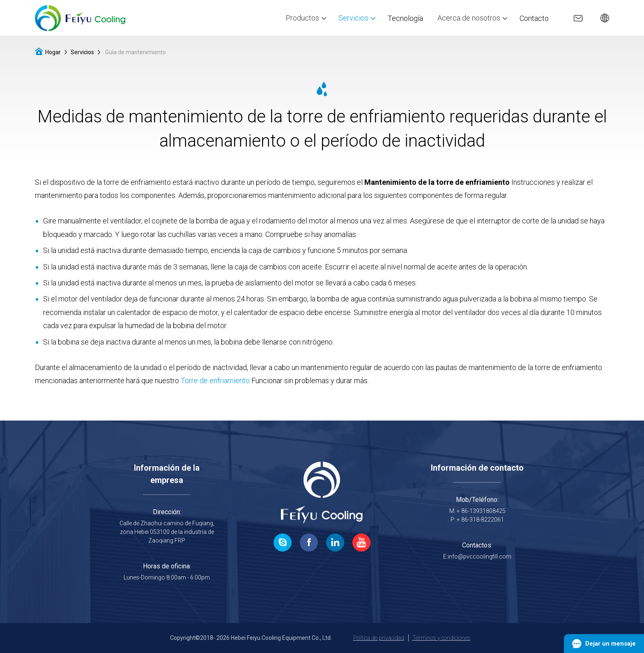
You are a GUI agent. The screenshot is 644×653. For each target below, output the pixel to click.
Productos (306, 18)
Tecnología (405, 18)
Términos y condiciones (441, 638)
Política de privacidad (379, 638)
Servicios (357, 18)
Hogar (53, 52)
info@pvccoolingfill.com (480, 556)
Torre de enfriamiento (215, 381)
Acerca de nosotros (472, 18)
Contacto (534, 18)
